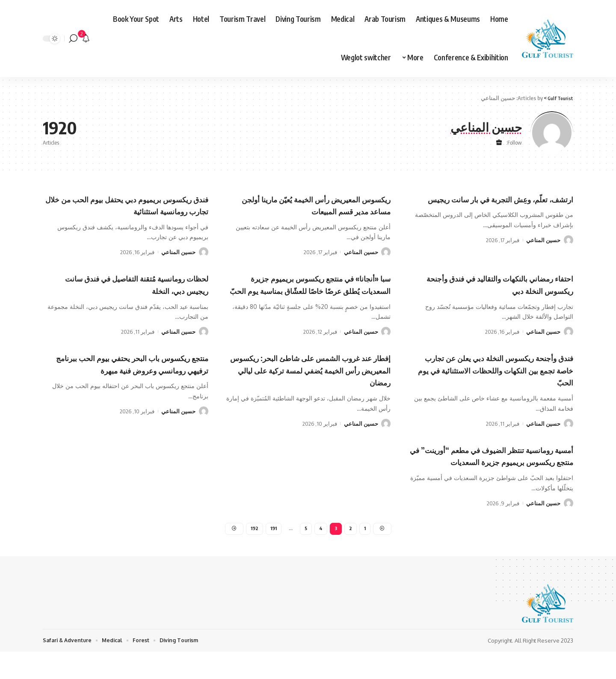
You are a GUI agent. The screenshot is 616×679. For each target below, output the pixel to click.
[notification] (86, 39)
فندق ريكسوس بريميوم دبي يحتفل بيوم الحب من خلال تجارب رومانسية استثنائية (130, 205)
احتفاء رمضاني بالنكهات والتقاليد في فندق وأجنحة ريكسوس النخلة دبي (492, 284)
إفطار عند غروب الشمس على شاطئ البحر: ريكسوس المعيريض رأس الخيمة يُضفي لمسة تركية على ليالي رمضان (315, 382)
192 (253, 554)
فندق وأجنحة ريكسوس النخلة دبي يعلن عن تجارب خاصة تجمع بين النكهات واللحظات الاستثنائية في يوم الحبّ (491, 382)
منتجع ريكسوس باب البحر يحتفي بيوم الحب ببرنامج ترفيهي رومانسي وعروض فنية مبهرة (132, 382)
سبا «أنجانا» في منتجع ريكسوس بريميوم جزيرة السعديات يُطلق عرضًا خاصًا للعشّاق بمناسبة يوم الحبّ (313, 290)
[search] (73, 39)
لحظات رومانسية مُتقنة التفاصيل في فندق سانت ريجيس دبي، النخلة (126, 284)
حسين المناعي (543, 252)
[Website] (499, 143)
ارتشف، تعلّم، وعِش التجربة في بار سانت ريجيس (494, 205)
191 (273, 554)
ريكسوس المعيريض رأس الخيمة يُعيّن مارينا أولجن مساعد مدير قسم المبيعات (313, 205)
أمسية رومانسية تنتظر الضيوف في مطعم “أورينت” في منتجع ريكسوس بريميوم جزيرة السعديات (493, 473)
